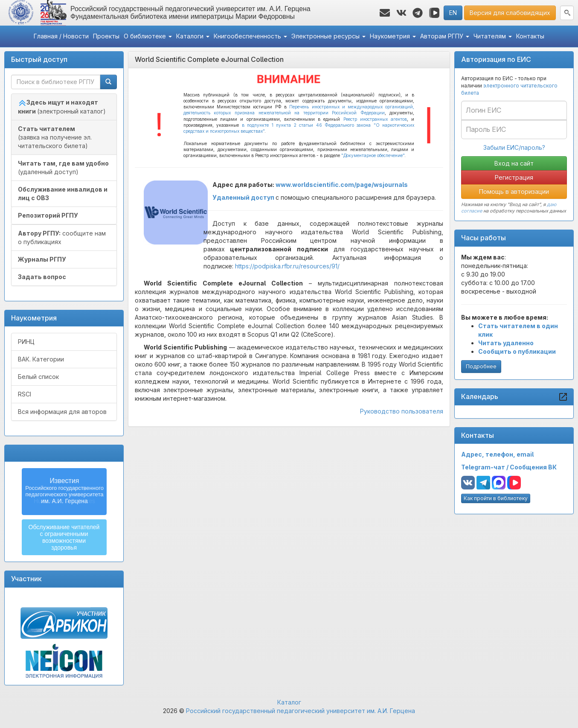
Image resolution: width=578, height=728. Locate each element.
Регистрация (514, 177)
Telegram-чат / (485, 467)
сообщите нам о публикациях (62, 237)
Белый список (38, 377)
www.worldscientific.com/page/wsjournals (342, 185)
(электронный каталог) (62, 107)
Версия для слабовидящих (510, 13)
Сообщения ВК (533, 467)
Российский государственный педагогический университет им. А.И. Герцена (301, 711)
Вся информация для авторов (62, 412)
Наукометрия (393, 36)
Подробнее (481, 366)
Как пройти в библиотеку (496, 498)
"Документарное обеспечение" (373, 155)
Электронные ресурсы (328, 36)
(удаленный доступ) (63, 167)
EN (453, 13)
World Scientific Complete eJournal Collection (209, 59)
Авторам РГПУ (445, 36)
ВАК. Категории (41, 359)
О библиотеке (148, 36)
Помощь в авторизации (514, 191)
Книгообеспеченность (250, 36)
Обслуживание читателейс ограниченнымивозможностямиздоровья (64, 537)
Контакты (530, 36)
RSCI (25, 394)
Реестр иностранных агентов (375, 119)
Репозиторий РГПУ (48, 215)
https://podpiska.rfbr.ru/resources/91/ (287, 266)
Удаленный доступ (243, 197)
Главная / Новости (61, 36)
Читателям (493, 36)
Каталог (289, 702)
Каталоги (193, 36)
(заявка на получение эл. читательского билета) (55, 137)
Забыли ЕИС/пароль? (514, 147)
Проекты (106, 36)
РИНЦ (26, 342)
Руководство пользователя (402, 411)
